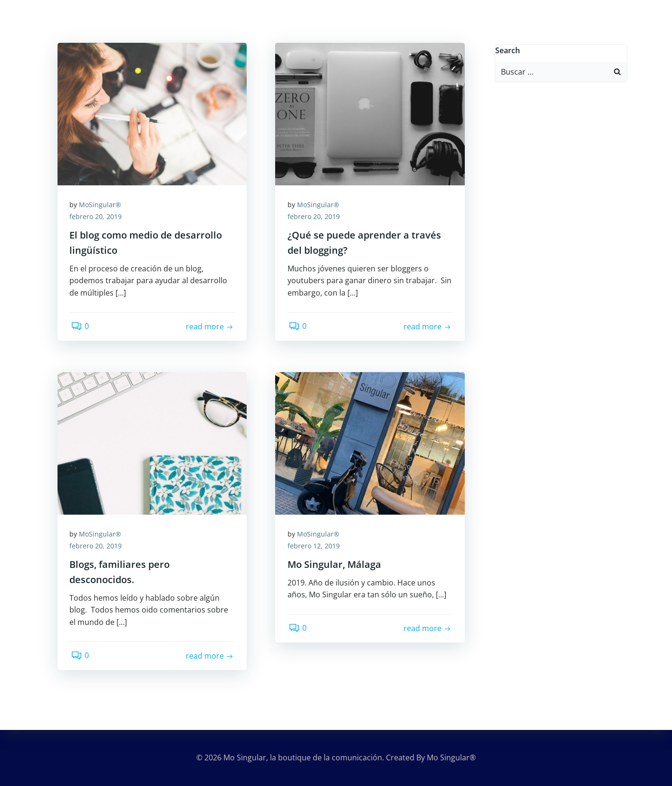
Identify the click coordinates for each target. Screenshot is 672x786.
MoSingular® (102, 206)
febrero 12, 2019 (316, 547)
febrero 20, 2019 (98, 218)
